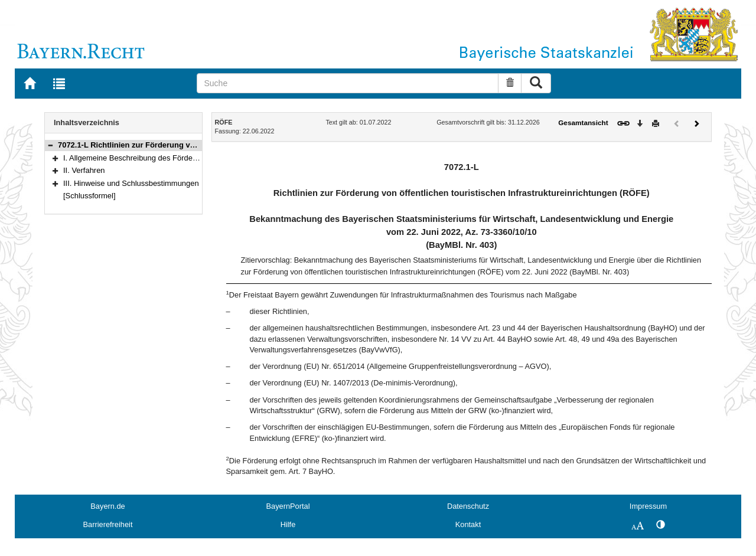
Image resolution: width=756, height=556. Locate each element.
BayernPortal (288, 506)
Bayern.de (107, 506)
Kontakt (468, 524)
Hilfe (288, 524)
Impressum (648, 506)
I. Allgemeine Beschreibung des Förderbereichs (144, 158)
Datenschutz (468, 506)
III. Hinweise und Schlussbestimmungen (131, 183)
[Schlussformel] (89, 196)
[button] (50, 145)
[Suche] (348, 83)
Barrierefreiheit (108, 524)
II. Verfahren (84, 170)
